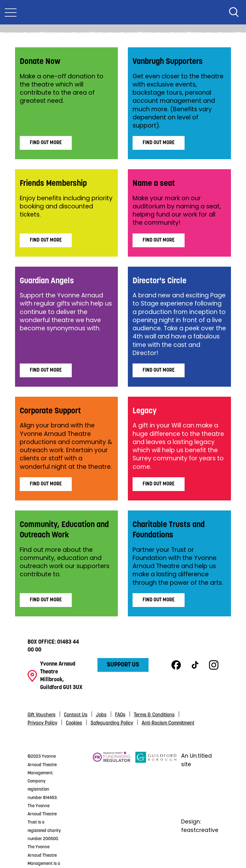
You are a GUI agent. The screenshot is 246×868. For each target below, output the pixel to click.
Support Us (123, 665)
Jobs (101, 715)
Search (234, 12)
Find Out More (46, 143)
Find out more (159, 600)
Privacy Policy (42, 723)
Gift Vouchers (42, 715)
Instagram (214, 665)
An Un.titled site (196, 760)
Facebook (176, 665)
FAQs (120, 715)
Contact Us (76, 715)
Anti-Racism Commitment (168, 723)
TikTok (195, 665)
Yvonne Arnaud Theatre (123, 12)
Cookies (74, 723)
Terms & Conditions (154, 715)
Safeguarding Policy (112, 723)
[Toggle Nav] (11, 12)
